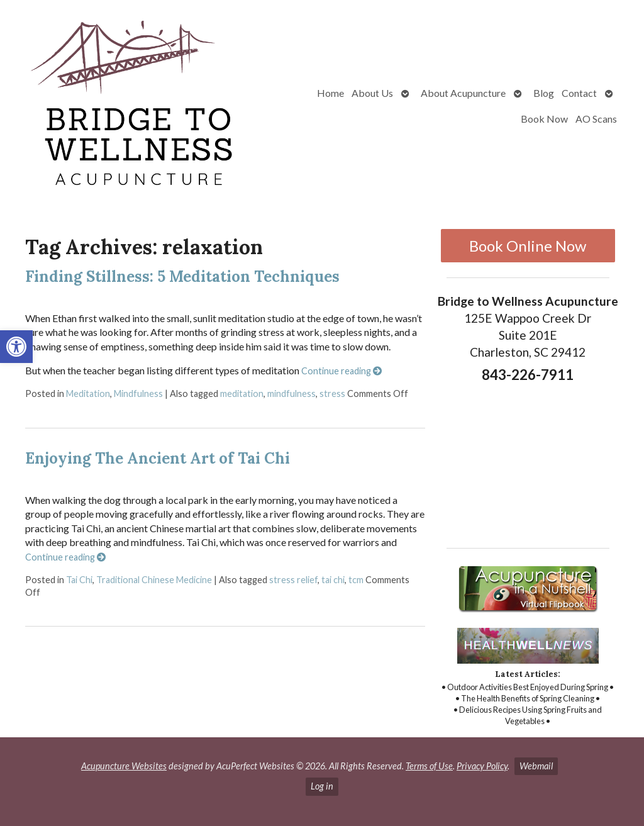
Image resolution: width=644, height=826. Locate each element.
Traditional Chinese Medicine (154, 580)
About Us (372, 93)
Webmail (536, 766)
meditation (242, 393)
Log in (322, 786)
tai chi (333, 580)
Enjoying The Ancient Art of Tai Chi (158, 458)
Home (330, 93)
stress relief (293, 580)
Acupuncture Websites (124, 766)
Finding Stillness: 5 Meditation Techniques (182, 276)
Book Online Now (528, 246)
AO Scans (596, 119)
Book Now (544, 119)
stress (332, 393)
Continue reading (341, 371)
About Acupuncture (463, 93)
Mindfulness (138, 393)
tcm (356, 580)
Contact (579, 93)
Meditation (88, 393)
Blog (544, 93)
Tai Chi (79, 580)
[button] (16, 347)
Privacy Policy (482, 766)
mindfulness (291, 393)
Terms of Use (429, 766)
